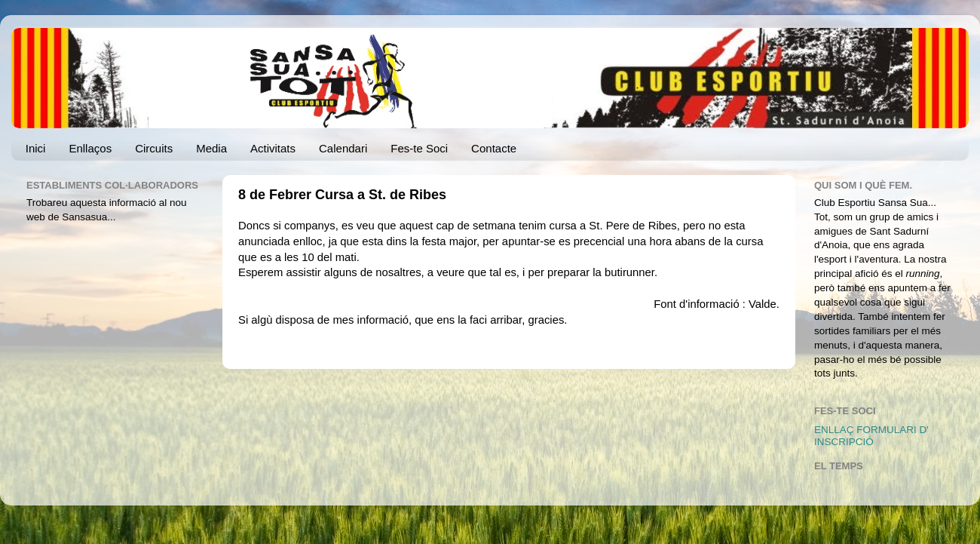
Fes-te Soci (419, 148)
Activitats (273, 148)
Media (211, 148)
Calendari (343, 148)
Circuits (154, 148)
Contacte (494, 148)
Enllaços (90, 148)
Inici (36, 148)
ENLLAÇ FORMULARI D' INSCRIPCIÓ (871, 436)
